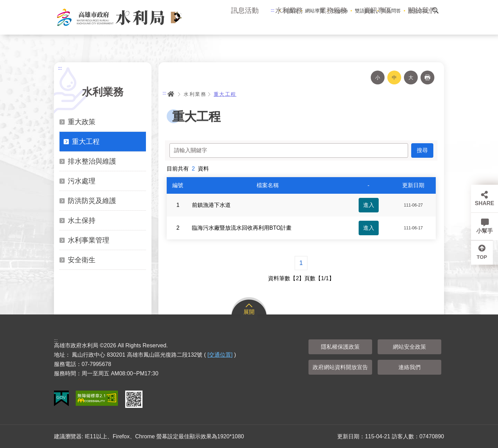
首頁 (171, 94)
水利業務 (289, 24)
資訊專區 (378, 24)
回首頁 (291, 11)
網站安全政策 (409, 347)
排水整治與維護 (92, 161)
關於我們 (422, 24)
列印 (427, 77)
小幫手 (485, 231)
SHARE (485, 203)
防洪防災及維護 (92, 201)
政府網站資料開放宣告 (340, 367)
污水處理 (82, 181)
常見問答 (391, 11)
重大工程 (86, 141)
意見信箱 (418, 11)
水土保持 (82, 220)
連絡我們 (409, 367)
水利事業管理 (89, 240)
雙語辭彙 (365, 11)
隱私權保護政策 (340, 347)
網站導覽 (315, 11)
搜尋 (435, 10)
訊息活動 (245, 24)
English (340, 11)
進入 (369, 205)
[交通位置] (220, 355)
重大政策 (82, 122)
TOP (485, 259)
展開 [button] (249, 312)
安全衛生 (82, 260)
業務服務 (333, 24)
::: (273, 10)
